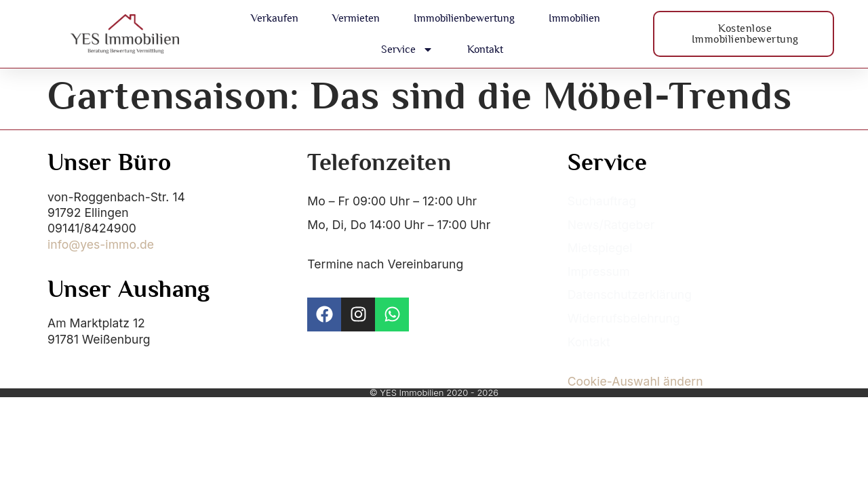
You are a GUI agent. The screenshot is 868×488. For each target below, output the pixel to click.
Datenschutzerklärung (630, 294)
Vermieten (356, 18)
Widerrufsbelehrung (624, 318)
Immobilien (574, 18)
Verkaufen (275, 18)
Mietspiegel (600, 248)
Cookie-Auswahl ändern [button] (635, 381)
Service (407, 49)
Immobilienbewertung (464, 18)
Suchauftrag (602, 201)
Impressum (599, 271)
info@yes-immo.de (101, 244)
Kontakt (485, 49)
